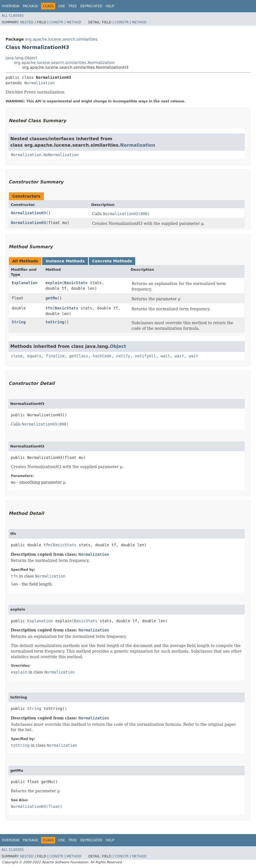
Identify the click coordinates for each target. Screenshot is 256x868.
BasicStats (76, 283)
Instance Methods (65, 261)
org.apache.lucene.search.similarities (61, 39)
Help (110, 6)
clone (17, 356)
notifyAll (145, 356)
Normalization (39, 83)
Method (74, 22)
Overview (11, 6)
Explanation (25, 283)
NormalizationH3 (28, 213)
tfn (49, 308)
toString (55, 322)
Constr (56, 22)
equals (34, 356)
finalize (55, 356)
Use (62, 6)
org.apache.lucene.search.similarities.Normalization (64, 63)
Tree (73, 6)
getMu (51, 298)
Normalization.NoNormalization (45, 155)
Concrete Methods (112, 261)
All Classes (13, 16)
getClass (79, 356)
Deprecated (91, 6)
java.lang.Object (21, 58)
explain (54, 283)
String (19, 322)
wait (165, 356)
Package (30, 6)
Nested (27, 22)
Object (118, 346)
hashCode (102, 356)
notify (123, 356)
